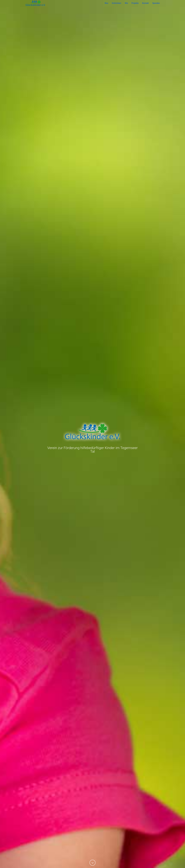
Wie (126, 6)
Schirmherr (116, 6)
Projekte (135, 6)
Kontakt (145, 6)
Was (106, 6)
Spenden (156, 6)
